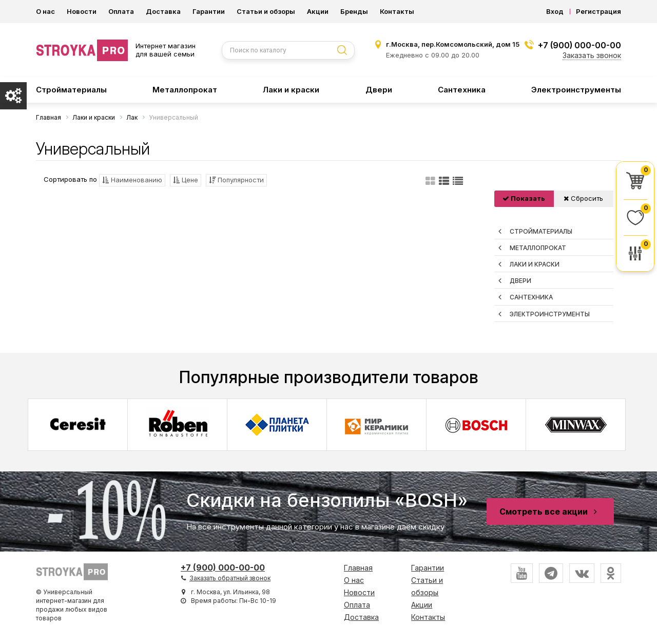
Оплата (121, 11)
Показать (524, 198)
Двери (379, 90)
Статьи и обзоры (266, 11)
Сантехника (462, 90)
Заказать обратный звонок (230, 578)
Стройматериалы (71, 90)
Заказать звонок (592, 55)
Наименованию (132, 180)
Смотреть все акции (550, 512)
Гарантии (209, 11)
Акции (318, 11)
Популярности (236, 180)
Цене (186, 180)
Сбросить (583, 198)
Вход (555, 12)
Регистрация (598, 12)
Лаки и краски (291, 90)
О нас (45, 11)
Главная (358, 568)
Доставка (163, 11)
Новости (82, 11)
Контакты (397, 11)
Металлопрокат (185, 90)
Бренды (354, 11)
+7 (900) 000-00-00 (579, 45)
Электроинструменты (576, 90)
